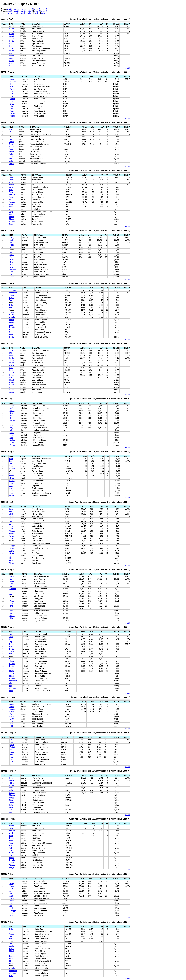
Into (11, 46)
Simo (11, 39)
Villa (11, 207)
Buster (12, 375)
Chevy (12, 58)
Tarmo (12, 180)
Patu (11, 154)
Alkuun (127, 68)
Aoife (11, 161)
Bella (11, 43)
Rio (11, 252)
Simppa (12, 468)
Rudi (11, 182)
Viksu (12, 295)
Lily (11, 199)
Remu (12, 89)
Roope (12, 785)
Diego (12, 209)
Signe (12, 298)
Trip (11, 300)
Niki (11, 109)
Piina (11, 976)
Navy (11, 51)
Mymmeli (13, 293)
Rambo (13, 82)
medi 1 (17, 9)
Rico (11, 915)
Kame (11, 164)
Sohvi (12, 61)
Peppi (12, 257)
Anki (11, 242)
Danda (12, 222)
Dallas (12, 113)
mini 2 (30, 9)
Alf (11, 247)
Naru (12, 255)
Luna (12, 79)
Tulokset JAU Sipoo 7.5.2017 (20, 4)
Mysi (11, 134)
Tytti (11, 197)
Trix (11, 129)
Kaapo (12, 956)
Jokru (12, 312)
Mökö (12, 322)
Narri (11, 611)
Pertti (11, 214)
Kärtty (12, 238)
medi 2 (37, 9)
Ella (11, 558)
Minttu (12, 264)
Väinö (12, 29)
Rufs (12, 94)
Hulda (12, 260)
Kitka (11, 305)
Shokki (12, 48)
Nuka (11, 337)
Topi (11, 159)
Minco (12, 714)
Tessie (12, 151)
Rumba (12, 327)
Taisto (12, 111)
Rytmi (12, 104)
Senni (12, 521)
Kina (11, 262)
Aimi (11, 272)
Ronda (12, 317)
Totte (11, 192)
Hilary (12, 618)
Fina (11, 334)
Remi (11, 139)
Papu (12, 274)
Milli (11, 53)
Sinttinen (13, 290)
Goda (12, 277)
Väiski (12, 31)
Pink (11, 149)
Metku (12, 245)
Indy (11, 91)
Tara (11, 96)
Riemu (12, 142)
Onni (12, 84)
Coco (11, 365)
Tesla (11, 144)
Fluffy (11, 217)
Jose (11, 325)
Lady (12, 240)
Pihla (11, 800)
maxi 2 (44, 9)
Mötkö (12, 320)
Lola (11, 204)
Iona (11, 267)
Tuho (11, 177)
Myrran (12, 187)
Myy (11, 691)
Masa (11, 147)
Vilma (11, 185)
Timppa (12, 202)
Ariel (12, 86)
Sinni (11, 332)
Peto (11, 66)
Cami (11, 36)
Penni (12, 707)
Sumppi (13, 269)
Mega (11, 219)
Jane (12, 750)
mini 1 (10, 9)
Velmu (12, 116)
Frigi (11, 307)
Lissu (12, 433)
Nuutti (12, 56)
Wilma (12, 99)
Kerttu (12, 41)
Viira (12, 106)
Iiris (11, 654)
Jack (12, 101)
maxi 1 (24, 9)
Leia (11, 132)
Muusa (12, 195)
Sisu (11, 63)
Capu (11, 34)
